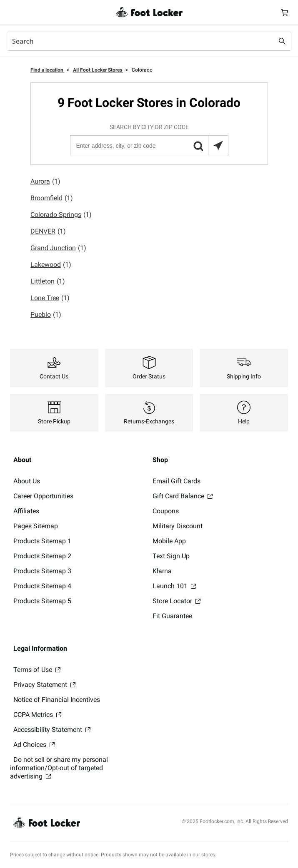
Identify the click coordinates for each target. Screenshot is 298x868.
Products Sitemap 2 (42, 556)
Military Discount (178, 526)
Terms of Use (37, 670)
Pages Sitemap (36, 526)
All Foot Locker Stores (98, 70)
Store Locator (177, 601)
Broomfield (52, 198)
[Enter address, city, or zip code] (149, 146)
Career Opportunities (43, 496)
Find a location (48, 70)
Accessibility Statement (52, 730)
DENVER (48, 231)
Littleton (48, 281)
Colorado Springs (61, 215)
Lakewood (51, 265)
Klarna (162, 571)
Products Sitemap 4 (42, 586)
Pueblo (46, 315)
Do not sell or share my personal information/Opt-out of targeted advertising (59, 768)
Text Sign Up (171, 556)
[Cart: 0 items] (285, 12)
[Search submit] (282, 41)
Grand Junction (58, 248)
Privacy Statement (44, 685)
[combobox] (149, 41)
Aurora (45, 182)
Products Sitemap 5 (42, 601)
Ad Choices (34, 745)
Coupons (166, 511)
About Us (27, 481)
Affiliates (26, 511)
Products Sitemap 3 (42, 571)
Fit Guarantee (172, 616)
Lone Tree (50, 298)
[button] (198, 146)
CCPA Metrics (37, 715)
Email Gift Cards (177, 481)
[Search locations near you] (218, 146)
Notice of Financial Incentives (57, 700)
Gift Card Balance (183, 496)
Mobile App (169, 541)
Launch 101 (174, 586)
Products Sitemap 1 (42, 541)
